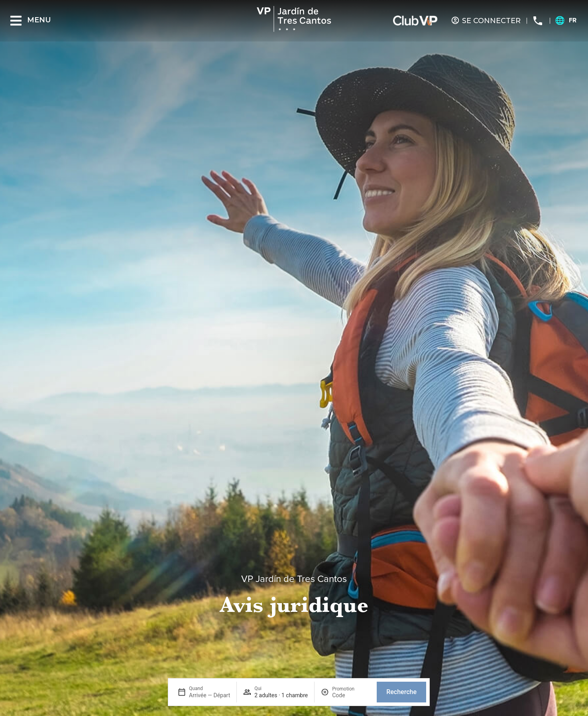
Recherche (401, 692)
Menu (39, 20)
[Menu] (16, 21)
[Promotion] (351, 695)
